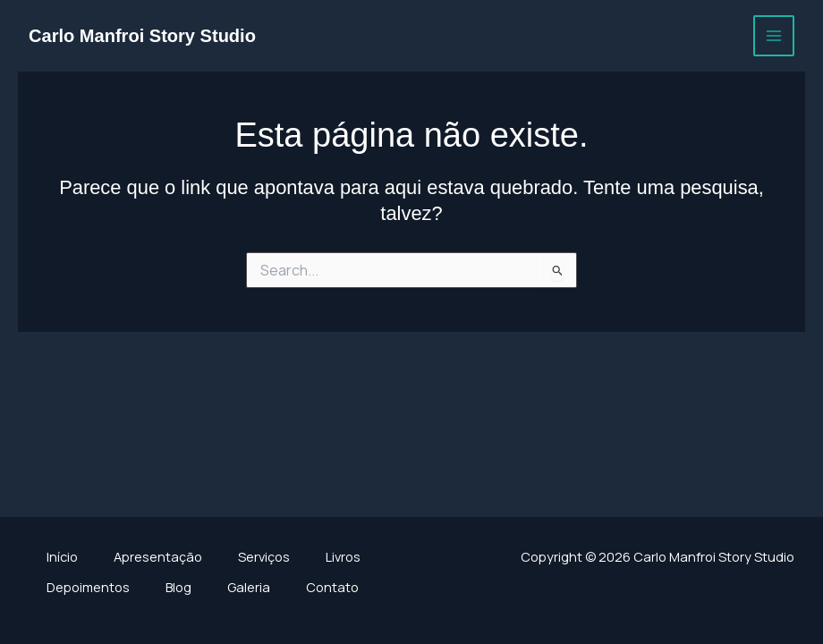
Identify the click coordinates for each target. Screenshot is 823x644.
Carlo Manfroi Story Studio (142, 36)
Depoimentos (88, 587)
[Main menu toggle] (774, 36)
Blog (178, 587)
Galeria (249, 587)
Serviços (264, 556)
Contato (332, 587)
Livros (343, 556)
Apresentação (158, 556)
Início (62, 556)
